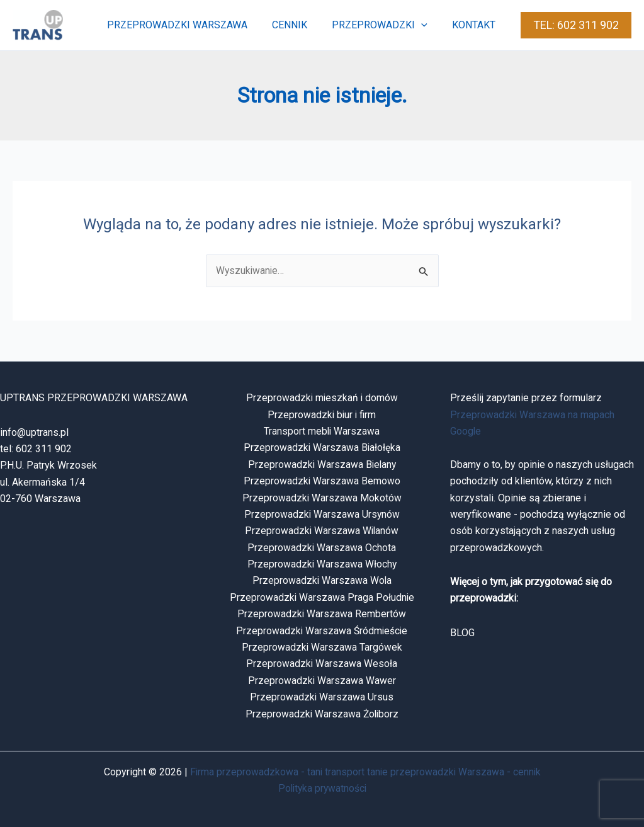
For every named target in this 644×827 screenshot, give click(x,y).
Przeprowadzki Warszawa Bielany (322, 465)
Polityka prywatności (322, 789)
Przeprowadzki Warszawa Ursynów (322, 514)
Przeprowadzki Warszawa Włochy (322, 565)
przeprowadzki (387, 25)
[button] (428, 25)
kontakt (476, 25)
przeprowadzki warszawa (193, 25)
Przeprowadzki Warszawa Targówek (322, 648)
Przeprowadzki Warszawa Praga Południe (322, 597)
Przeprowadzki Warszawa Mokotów (322, 498)
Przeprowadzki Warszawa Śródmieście (322, 631)
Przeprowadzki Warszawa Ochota (322, 548)
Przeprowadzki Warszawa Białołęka (322, 448)
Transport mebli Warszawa (322, 431)
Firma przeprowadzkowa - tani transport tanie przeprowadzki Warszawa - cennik (365, 772)
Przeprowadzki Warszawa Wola (322, 581)
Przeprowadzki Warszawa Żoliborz (322, 714)
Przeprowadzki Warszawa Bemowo (322, 482)
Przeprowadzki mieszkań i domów (322, 398)
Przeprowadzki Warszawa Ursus (322, 698)
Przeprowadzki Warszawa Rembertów (322, 614)
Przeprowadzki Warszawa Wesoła (322, 664)
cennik (301, 25)
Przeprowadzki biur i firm (322, 415)
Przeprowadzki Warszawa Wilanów (322, 531)
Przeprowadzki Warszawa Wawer (322, 681)
